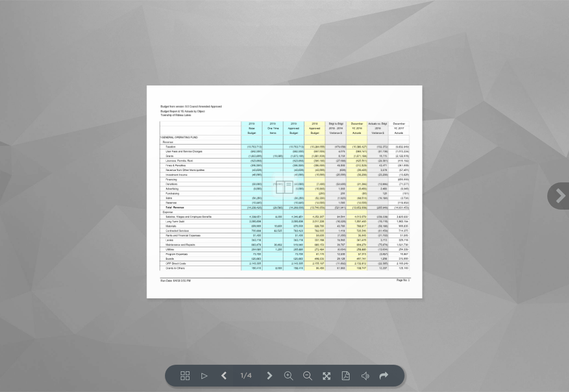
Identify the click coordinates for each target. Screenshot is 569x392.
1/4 (246, 376)
